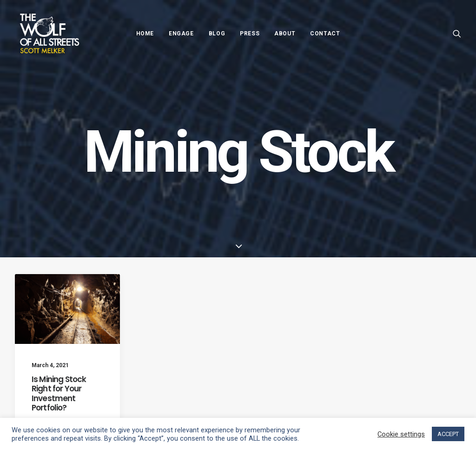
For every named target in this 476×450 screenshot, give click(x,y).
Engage (181, 34)
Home (145, 34)
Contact (325, 34)
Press (250, 34)
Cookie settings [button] (401, 434)
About (285, 34)
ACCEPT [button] (448, 434)
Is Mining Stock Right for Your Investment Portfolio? (59, 393)
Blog (217, 34)
